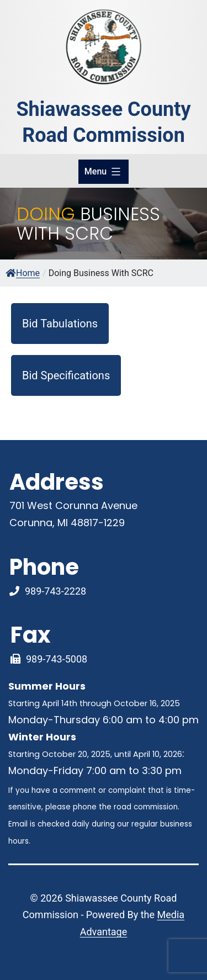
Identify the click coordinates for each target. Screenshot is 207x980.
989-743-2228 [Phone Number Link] (55, 591)
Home (23, 273)
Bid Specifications (66, 375)
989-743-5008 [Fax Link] (57, 659)
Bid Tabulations (60, 324)
